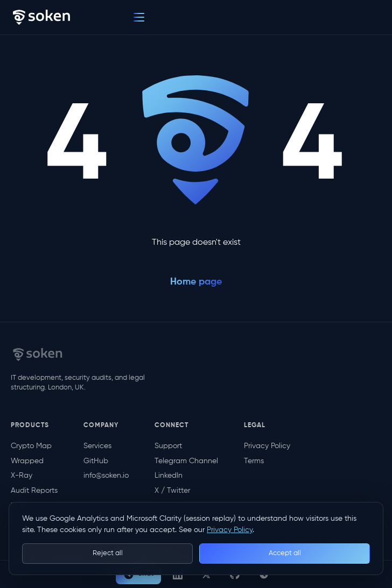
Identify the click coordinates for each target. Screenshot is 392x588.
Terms (254, 461)
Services (97, 446)
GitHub (96, 461)
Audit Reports (34, 491)
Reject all (108, 553)
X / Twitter (172, 491)
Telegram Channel (186, 461)
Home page (196, 282)
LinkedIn (169, 476)
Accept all (285, 553)
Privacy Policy (267, 446)
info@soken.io (106, 476)
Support (168, 446)
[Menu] (139, 17)
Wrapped (27, 461)
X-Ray (22, 476)
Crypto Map (31, 446)
